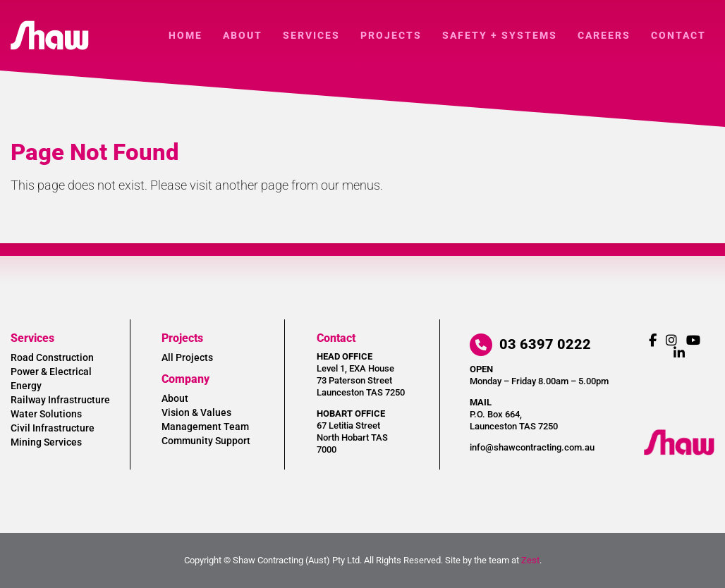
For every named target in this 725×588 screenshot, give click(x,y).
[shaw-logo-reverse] (679, 435)
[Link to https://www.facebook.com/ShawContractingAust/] (653, 340)
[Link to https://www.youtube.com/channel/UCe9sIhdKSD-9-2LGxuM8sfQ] (693, 340)
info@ (532, 447)
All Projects (187, 357)
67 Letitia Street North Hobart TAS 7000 (352, 437)
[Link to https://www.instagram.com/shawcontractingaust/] (671, 340)
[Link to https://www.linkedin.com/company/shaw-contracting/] (679, 353)
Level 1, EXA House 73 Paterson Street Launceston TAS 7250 (361, 380)
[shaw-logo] (50, 26)
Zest (530, 560)
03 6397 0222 (530, 344)
